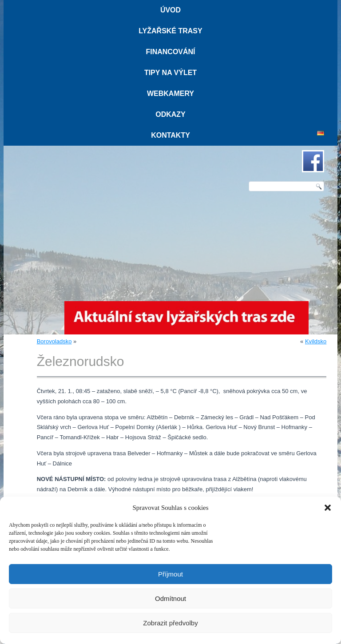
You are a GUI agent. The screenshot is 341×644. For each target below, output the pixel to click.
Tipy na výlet (170, 73)
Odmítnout (170, 598)
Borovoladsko (54, 341)
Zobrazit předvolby (170, 623)
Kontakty (170, 135)
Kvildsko (316, 341)
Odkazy (170, 114)
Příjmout (170, 574)
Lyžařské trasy (170, 31)
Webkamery (170, 93)
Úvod (170, 10)
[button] (328, 508)
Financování (170, 52)
